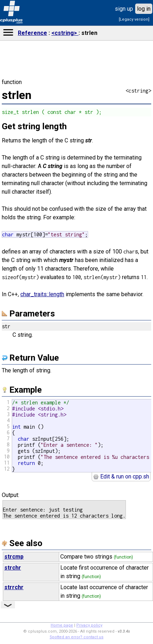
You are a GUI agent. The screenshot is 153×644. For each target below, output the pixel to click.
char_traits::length (42, 294)
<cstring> (65, 33)
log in (144, 9)
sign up (124, 9)
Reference (32, 33)
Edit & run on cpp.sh (121, 477)
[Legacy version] (134, 19)
